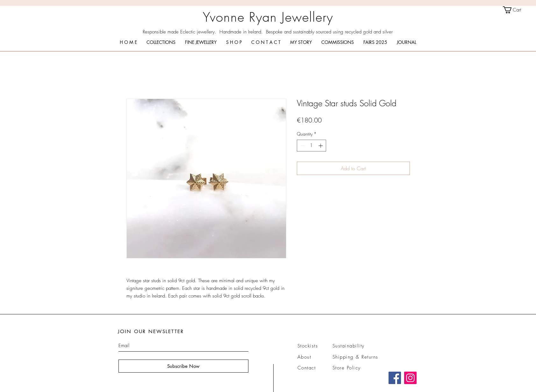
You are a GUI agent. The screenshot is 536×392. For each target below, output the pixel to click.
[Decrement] (302, 146)
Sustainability (349, 346)
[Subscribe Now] (183, 366)
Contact (307, 368)
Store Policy (347, 368)
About (304, 357)
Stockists (308, 346)
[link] (516, 10)
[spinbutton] (311, 146)
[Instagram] (410, 378)
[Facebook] (395, 378)
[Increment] (321, 146)
